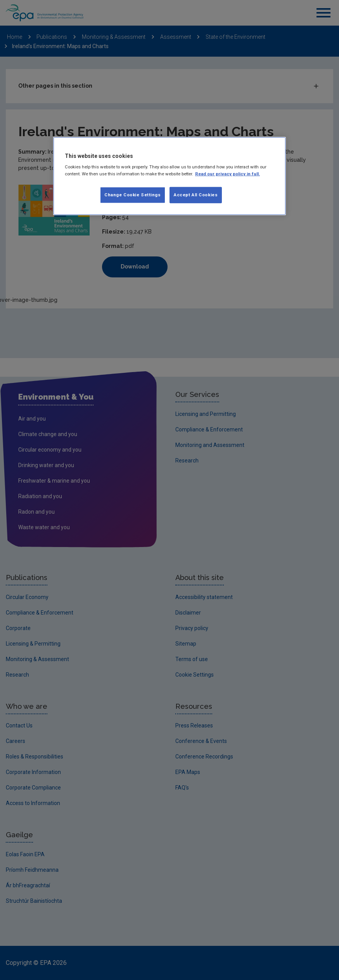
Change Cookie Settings (133, 194)
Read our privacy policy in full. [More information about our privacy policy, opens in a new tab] (227, 173)
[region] (169, 176)
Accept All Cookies (196, 194)
